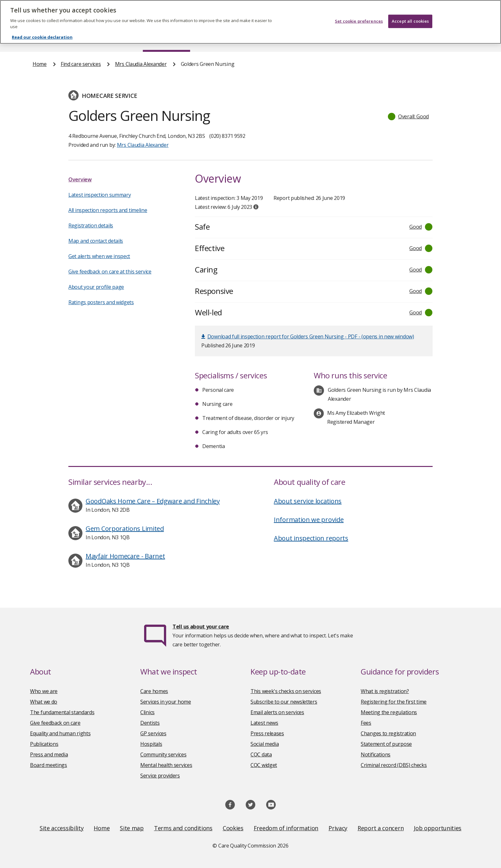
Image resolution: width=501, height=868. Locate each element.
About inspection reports (311, 538)
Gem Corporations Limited (125, 529)
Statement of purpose (386, 744)
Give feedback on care (55, 723)
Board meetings (49, 765)
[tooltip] (256, 207)
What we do (44, 702)
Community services (163, 754)
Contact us (455, 40)
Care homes (154, 691)
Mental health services (166, 765)
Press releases (267, 733)
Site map (132, 828)
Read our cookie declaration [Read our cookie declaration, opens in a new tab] (42, 33)
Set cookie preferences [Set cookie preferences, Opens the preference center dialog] (359, 17)
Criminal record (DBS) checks (394, 765)
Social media (265, 744)
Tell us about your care (201, 627)
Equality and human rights (60, 733)
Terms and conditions (183, 828)
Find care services (167, 40)
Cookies (233, 828)
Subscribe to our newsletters (284, 702)
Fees (366, 723)
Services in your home (166, 702)
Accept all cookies (410, 17)
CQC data (261, 754)
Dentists (150, 723)
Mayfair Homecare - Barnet (125, 556)
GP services (153, 733)
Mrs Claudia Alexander (141, 64)
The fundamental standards (62, 712)
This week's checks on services (286, 691)
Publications (292, 40)
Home (40, 40)
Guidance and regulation (374, 40)
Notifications (376, 754)
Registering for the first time (394, 702)
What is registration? (385, 691)
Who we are (44, 691)
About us (96, 40)
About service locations (308, 501)
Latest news (264, 723)
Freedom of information (286, 828)
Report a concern (381, 828)
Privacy (338, 828)
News (233, 40)
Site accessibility (62, 828)
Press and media (49, 754)
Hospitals (151, 744)
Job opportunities (438, 828)
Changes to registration (388, 733)
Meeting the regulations (389, 712)
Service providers (160, 776)
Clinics (147, 712)
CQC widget (264, 765)
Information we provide (309, 520)
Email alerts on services (277, 712)
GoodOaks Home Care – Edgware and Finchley (153, 501)
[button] (409, 116)
